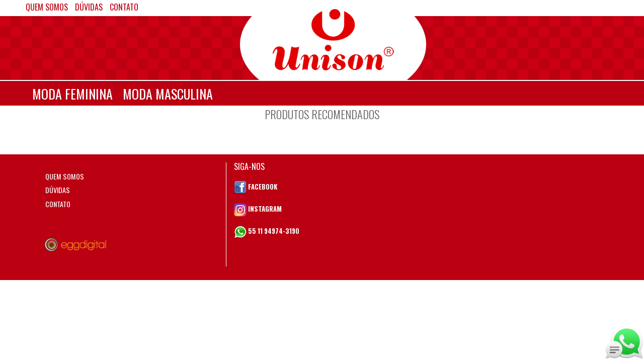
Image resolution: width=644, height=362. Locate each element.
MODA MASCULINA (168, 94)
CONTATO (58, 204)
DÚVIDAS (58, 190)
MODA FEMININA (72, 94)
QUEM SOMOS (65, 176)
